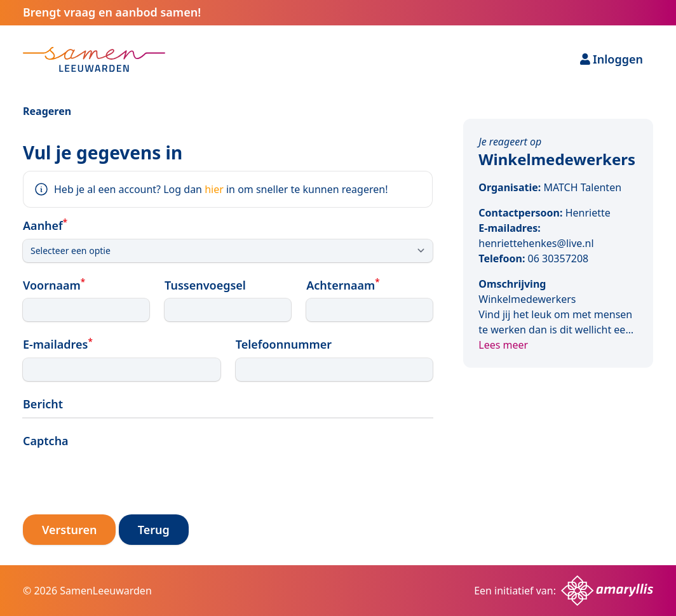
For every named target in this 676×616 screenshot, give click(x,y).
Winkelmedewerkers (557, 159)
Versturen (69, 530)
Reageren (47, 111)
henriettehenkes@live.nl (536, 243)
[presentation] (119, 479)
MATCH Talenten (582, 187)
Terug (154, 530)
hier (214, 189)
